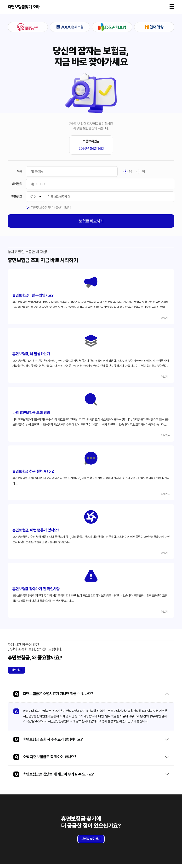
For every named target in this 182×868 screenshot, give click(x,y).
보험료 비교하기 (91, 221)
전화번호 (17, 197)
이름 (19, 171)
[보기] (67, 208)
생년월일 (17, 184)
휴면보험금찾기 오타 (24, 7)
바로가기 (16, 674)
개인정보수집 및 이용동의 (47, 208)
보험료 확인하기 (91, 843)
